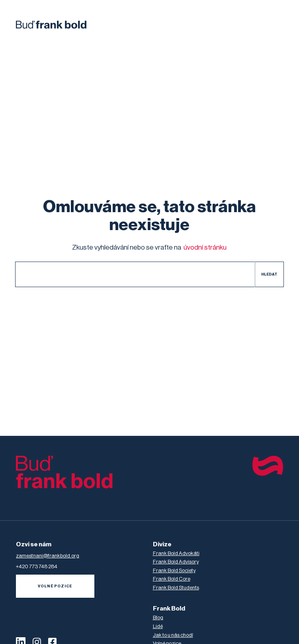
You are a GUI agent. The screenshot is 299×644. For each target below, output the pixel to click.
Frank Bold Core (172, 579)
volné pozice (55, 586)
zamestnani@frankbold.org (48, 556)
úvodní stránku (205, 247)
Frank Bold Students (176, 588)
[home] (51, 25)
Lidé (158, 626)
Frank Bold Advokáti (176, 553)
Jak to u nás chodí (173, 635)
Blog (158, 617)
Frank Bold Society (174, 570)
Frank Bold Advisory (176, 562)
